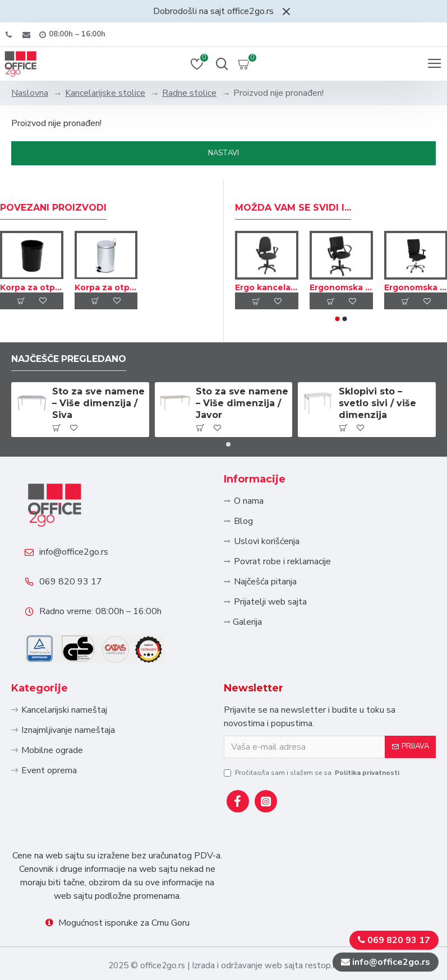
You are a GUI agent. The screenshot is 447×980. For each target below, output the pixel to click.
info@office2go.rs (74, 550)
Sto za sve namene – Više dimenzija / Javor (242, 400)
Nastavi (223, 153)
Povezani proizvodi (53, 204)
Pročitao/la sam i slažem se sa (312, 773)
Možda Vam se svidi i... (293, 204)
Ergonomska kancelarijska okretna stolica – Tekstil (341, 284)
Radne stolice (189, 93)
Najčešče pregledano (70, 356)
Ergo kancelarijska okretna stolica (267, 284)
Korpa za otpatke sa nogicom (106, 284)
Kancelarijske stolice (105, 93)
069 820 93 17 (71, 580)
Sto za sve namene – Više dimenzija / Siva (98, 400)
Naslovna (30, 93)
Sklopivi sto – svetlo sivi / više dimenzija (377, 400)
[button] (337, 315)
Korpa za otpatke (32, 284)
